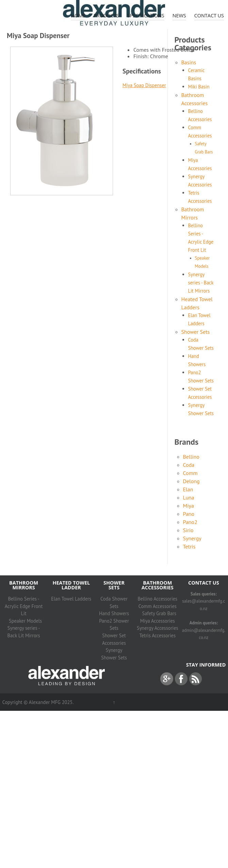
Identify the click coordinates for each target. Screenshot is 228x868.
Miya (189, 506)
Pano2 (190, 522)
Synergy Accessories (158, 628)
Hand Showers (114, 613)
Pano (189, 514)
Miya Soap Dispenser (144, 85)
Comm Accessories (158, 606)
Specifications (146, 15)
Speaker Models (25, 621)
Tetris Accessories (158, 635)
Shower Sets (196, 332)
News (179, 15)
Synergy (192, 538)
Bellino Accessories (157, 599)
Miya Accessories (158, 621)
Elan (188, 489)
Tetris (189, 546)
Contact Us (209, 15)
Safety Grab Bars (159, 613)
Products (106, 15)
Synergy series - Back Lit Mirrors (201, 283)
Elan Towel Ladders (71, 599)
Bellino (191, 457)
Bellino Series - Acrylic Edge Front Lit (24, 606)
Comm (190, 473)
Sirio (188, 530)
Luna (189, 497)
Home (78, 15)
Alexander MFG (44, 702)
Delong (191, 481)
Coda (189, 465)
